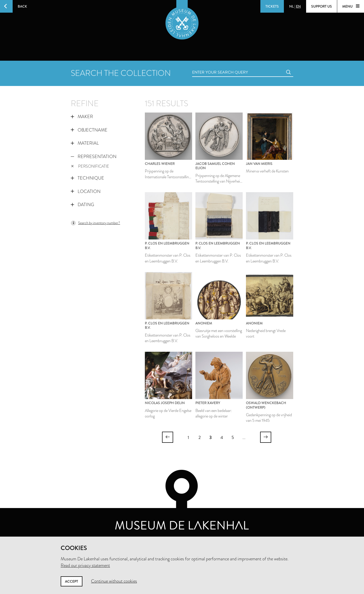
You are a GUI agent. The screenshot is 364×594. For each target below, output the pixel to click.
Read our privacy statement (85, 565)
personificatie (90, 166)
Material (85, 143)
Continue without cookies (114, 581)
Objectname (89, 130)
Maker (82, 117)
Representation (94, 157)
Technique (87, 178)
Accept (72, 581)
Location (86, 191)
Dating (82, 205)
